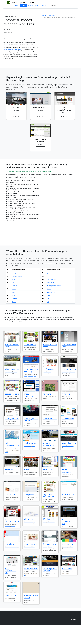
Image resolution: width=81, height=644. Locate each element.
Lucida (14, 306)
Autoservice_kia (51, 296)
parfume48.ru (49, 386)
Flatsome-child (51, 309)
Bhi (48, 319)
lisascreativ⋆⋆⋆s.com (12, 363)
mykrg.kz (66, 411)
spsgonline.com (69, 460)
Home (44, 15)
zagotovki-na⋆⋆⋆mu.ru (48, 513)
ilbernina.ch (67, 585)
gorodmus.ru (68, 561)
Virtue (48, 316)
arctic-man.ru (68, 511)
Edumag (14, 312)
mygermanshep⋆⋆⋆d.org (31, 387)
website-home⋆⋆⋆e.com (12, 461)
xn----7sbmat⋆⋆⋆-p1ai (10, 588)
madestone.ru (30, 460)
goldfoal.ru (48, 487)
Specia (14, 319)
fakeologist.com (50, 561)
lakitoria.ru (29, 536)
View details (16, 116)
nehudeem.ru (30, 362)
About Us (73, 636)
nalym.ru (47, 411)
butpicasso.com (69, 386)
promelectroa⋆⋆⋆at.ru (69, 363)
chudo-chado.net (66, 488)
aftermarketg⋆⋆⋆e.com (31, 613)
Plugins (23, 6)
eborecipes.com (12, 411)
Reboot (14, 296)
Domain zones (73, 633)
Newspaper (15, 290)
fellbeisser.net (68, 435)
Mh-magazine (51, 300)
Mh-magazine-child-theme (55, 303)
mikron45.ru (10, 612)
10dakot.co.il (48, 536)
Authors (30, 6)
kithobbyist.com (31, 585)
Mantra (49, 306)
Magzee (14, 316)
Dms (13, 309)
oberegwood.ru (12, 435)
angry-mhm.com (28, 412)
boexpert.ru (29, 511)
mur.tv (27, 487)
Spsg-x (49, 290)
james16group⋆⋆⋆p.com (50, 587)
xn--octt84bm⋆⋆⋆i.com (69, 538)
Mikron (49, 312)
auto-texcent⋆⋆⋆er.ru (12, 537)
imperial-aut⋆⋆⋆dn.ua (48, 461)
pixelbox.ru (10, 511)
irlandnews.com (12, 386)
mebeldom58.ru (50, 435)
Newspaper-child (17, 293)
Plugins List (51, 15)
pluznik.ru (9, 561)
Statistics (43, 6)
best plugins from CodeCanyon (13, 49)
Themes (16, 6)
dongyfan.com (30, 561)
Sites (37, 6)
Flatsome (15, 303)
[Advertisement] (60, 32)
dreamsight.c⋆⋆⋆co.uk (31, 437)
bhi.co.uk (9, 487)
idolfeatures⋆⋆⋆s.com (50, 363)
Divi (13, 300)
